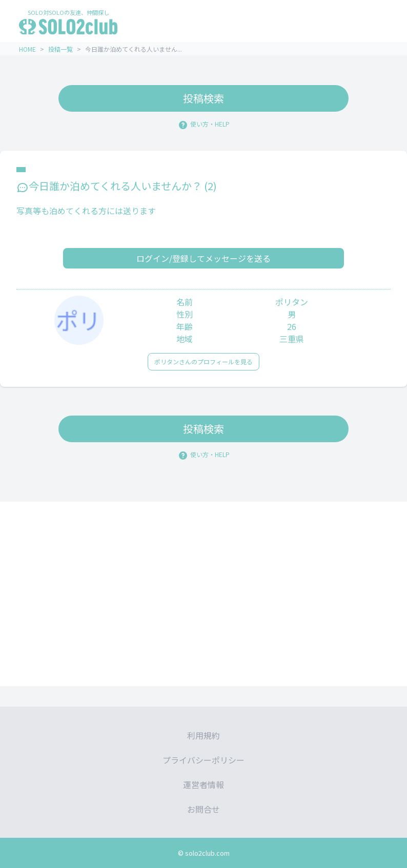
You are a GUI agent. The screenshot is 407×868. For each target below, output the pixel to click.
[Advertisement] (203, 594)
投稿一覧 (60, 49)
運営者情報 (203, 784)
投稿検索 (203, 98)
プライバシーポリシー (203, 760)
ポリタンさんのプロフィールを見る (203, 361)
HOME (27, 49)
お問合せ (203, 809)
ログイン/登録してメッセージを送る (203, 258)
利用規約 (203, 735)
